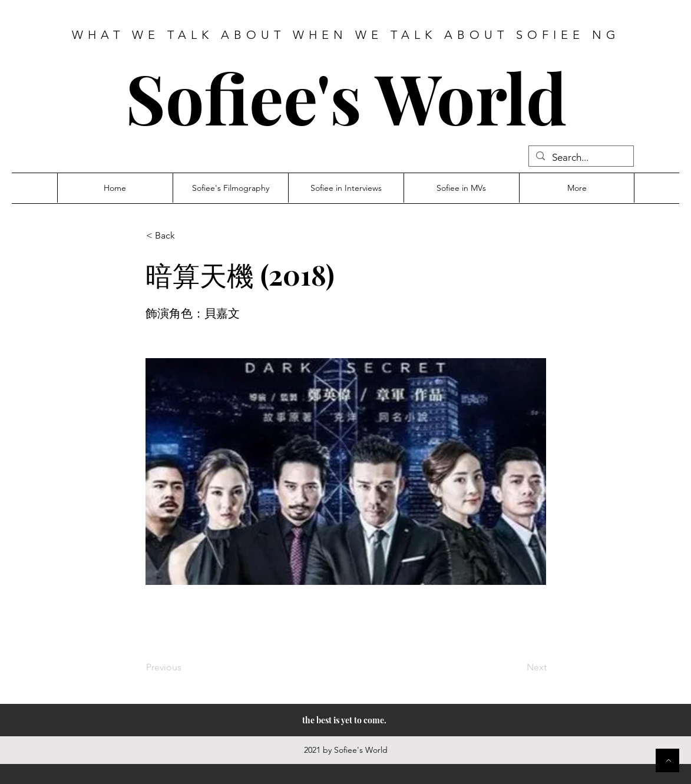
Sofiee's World (346, 97)
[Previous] (185, 667)
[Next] (517, 667)
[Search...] (580, 158)
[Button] (667, 760)
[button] (185, 236)
